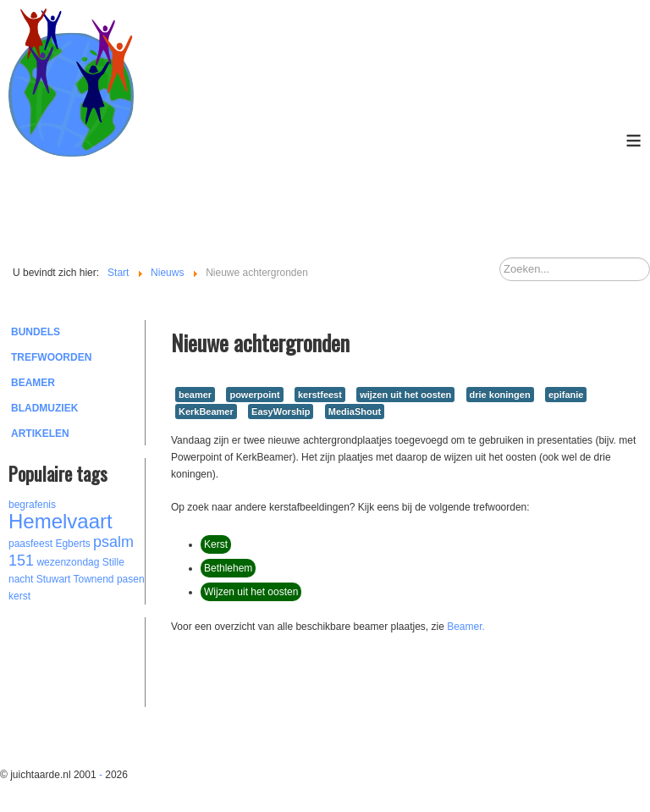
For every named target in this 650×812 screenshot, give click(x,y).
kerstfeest (320, 395)
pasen (131, 579)
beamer (195, 395)
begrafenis (32, 505)
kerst (19, 596)
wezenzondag (68, 562)
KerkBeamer (206, 412)
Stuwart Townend (75, 579)
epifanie (566, 395)
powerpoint (254, 395)
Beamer (33, 383)
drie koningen (500, 395)
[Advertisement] (102, 660)
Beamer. (466, 627)
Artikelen (40, 434)
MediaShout (355, 412)
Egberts (72, 544)
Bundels (36, 332)
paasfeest (30, 544)
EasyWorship (281, 412)
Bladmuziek (44, 408)
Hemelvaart (61, 521)
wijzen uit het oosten (405, 395)
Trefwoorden (51, 357)
